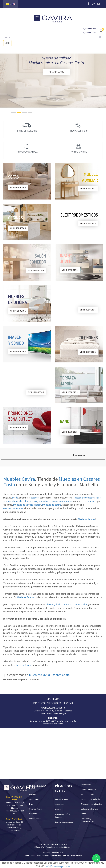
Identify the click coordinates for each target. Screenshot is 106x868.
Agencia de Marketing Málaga (58, 847)
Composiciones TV (89, 789)
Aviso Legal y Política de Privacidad (53, 844)
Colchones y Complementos (87, 820)
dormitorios (31, 501)
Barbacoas (59, 805)
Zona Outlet (34, 799)
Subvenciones (35, 819)
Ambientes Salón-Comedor (62, 816)
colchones (89, 501)
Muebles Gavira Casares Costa (49, 675)
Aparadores (86, 785)
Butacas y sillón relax (90, 809)
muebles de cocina (52, 505)
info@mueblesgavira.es (58, 866)
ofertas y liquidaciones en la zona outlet (66, 604)
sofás (15, 498)
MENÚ (8, 44)
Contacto (33, 814)
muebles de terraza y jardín (27, 505)
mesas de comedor (85, 498)
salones (35, 498)
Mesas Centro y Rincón (90, 799)
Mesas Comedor (88, 794)
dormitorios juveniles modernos (56, 501)
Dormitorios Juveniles (64, 822)
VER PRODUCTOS (18, 188)
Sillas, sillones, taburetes (91, 804)
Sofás (83, 814)
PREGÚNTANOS (56, 72)
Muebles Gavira (19, 479)
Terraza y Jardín (62, 800)
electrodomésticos (13, 508)
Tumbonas (59, 809)
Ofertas (33, 794)
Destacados (79, 455)
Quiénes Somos (36, 809)
